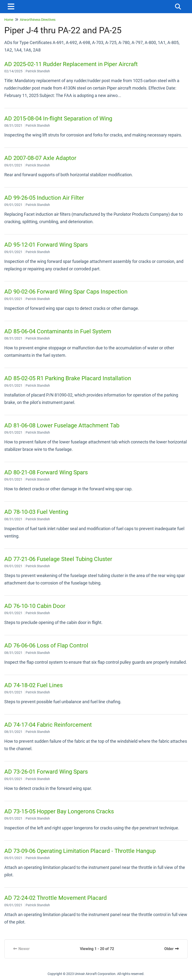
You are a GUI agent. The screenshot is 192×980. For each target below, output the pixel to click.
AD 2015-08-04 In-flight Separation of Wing (58, 119)
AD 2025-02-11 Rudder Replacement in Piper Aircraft (71, 64)
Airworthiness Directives (38, 20)
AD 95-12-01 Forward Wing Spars (46, 245)
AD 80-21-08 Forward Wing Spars (46, 472)
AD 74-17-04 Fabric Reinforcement (48, 725)
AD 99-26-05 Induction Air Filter (44, 198)
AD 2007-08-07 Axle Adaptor (40, 158)
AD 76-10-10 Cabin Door (35, 606)
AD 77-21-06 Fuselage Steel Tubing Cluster (58, 559)
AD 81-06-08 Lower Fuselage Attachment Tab (62, 425)
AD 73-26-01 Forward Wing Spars (46, 772)
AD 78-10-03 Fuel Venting (36, 512)
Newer (21, 949)
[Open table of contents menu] (12, 6)
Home (9, 20)
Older (172, 949)
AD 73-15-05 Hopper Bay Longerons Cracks (59, 811)
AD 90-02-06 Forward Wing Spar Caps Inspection (66, 292)
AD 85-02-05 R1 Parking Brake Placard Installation (68, 378)
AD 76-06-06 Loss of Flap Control (46, 646)
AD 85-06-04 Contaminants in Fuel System (58, 331)
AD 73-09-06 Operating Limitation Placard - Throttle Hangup (80, 851)
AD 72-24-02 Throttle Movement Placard (56, 898)
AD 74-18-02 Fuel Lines (33, 685)
